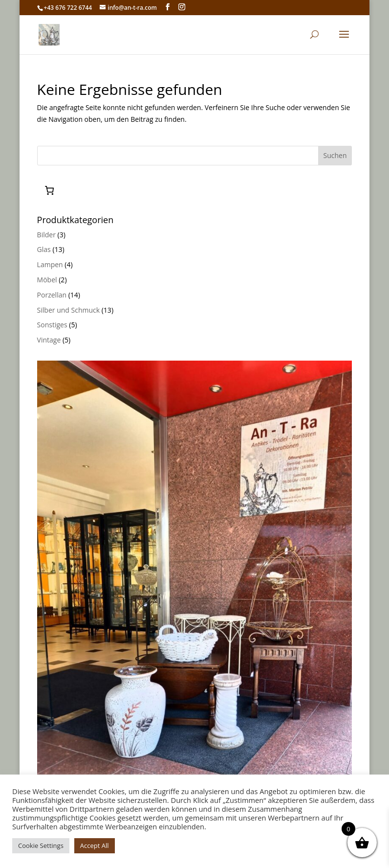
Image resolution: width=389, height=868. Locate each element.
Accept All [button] (95, 845)
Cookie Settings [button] (41, 845)
